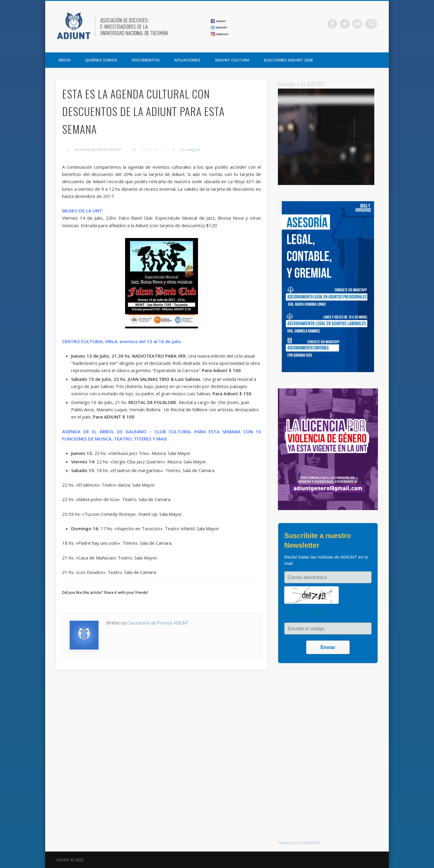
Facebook (335, 24)
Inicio (64, 60)
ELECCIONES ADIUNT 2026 (288, 60)
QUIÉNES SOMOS (101, 60)
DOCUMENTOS (146, 60)
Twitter (348, 24)
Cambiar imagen (306, 612)
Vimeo (360, 24)
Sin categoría (190, 150)
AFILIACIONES (187, 60)
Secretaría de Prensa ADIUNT (98, 150)
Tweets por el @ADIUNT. (299, 843)
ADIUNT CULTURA (232, 60)
